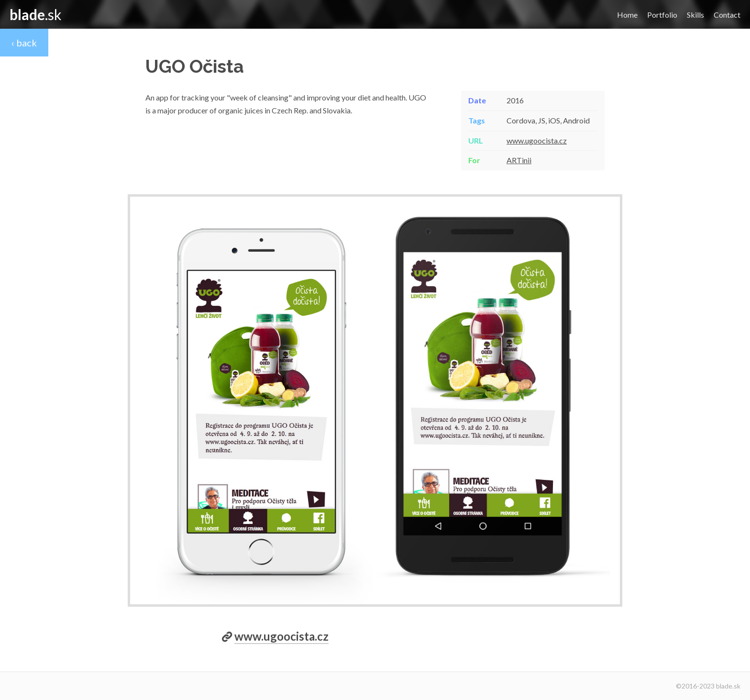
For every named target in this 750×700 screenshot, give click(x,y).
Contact (727, 15)
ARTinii (519, 160)
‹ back (24, 43)
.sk (36, 14)
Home (627, 15)
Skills (695, 15)
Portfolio (662, 15)
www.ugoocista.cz (537, 140)
